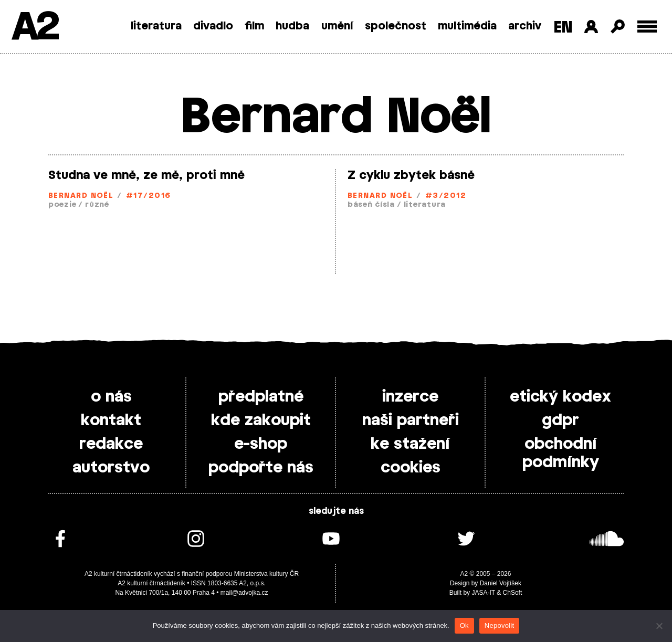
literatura (156, 26)
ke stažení (410, 444)
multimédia (467, 26)
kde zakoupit (261, 420)
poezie (62, 205)
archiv (525, 26)
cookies (411, 468)
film (254, 26)
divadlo (213, 26)
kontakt (111, 420)
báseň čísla (371, 205)
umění (337, 26)
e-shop (261, 444)
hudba (292, 26)
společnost (396, 26)
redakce (111, 444)
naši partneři (411, 420)
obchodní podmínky (561, 453)
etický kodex (560, 397)
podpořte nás (261, 468)
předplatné (261, 397)
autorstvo (111, 468)
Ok (464, 625)
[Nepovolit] (659, 626)
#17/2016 (149, 196)
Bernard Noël (81, 196)
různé (97, 205)
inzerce (410, 397)
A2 (34, 28)
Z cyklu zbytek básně (411, 175)
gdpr (560, 420)
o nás (111, 397)
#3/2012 (446, 196)
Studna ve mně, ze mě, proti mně (146, 175)
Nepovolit (499, 625)
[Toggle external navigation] (647, 27)
